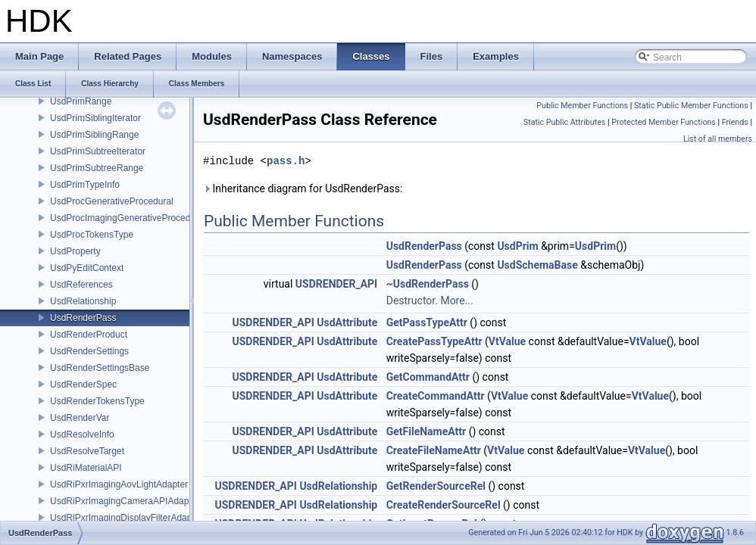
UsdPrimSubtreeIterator (98, 151)
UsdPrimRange (81, 101)
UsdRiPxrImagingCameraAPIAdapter (125, 501)
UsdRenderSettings (89, 351)
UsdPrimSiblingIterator (95, 118)
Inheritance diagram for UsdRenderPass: (303, 188)
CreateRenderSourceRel (444, 505)
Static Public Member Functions (691, 106)
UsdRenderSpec (83, 385)
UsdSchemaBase (537, 265)
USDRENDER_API (336, 284)
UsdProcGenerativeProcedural (112, 201)
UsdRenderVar (80, 418)
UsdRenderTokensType (97, 401)
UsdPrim (517, 246)
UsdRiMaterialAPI (86, 468)
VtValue (507, 341)
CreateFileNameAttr (434, 450)
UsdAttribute (347, 322)
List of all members (718, 139)
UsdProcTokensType (92, 235)
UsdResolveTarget (87, 451)
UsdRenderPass (83, 318)
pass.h (286, 161)
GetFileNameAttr (426, 431)
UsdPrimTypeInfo (85, 185)
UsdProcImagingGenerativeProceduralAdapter (144, 218)
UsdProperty (75, 251)
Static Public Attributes (564, 122)
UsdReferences (81, 285)
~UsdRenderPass (428, 284)
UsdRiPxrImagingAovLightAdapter (119, 484)
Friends (735, 122)
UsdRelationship (83, 301)
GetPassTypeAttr (427, 322)
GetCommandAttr (428, 377)
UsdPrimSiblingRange (94, 135)
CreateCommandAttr (436, 396)
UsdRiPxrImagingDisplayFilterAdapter (126, 518)
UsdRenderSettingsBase (100, 368)
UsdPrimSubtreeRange (97, 168)
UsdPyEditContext (87, 268)
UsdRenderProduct (89, 335)
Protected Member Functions (664, 122)
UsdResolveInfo (82, 434)
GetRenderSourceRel (436, 486)
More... (456, 301)
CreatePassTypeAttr (434, 341)
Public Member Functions (582, 106)
